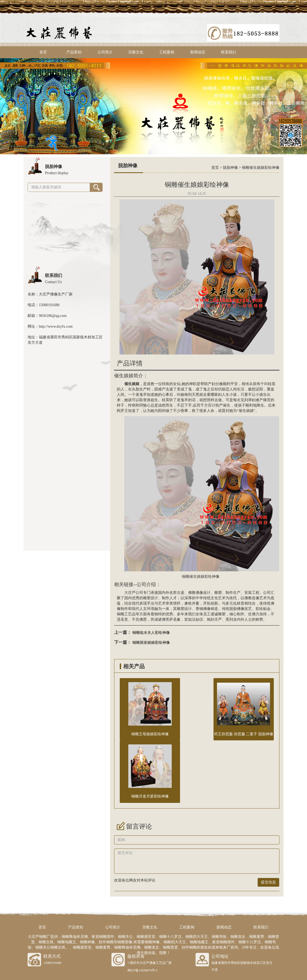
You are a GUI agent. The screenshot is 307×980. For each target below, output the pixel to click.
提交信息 (268, 882)
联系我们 (229, 52)
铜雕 (121, 614)
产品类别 (74, 52)
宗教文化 (136, 52)
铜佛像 (205, 609)
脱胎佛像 (237, 609)
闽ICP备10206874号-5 (143, 970)
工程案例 (167, 52)
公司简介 (105, 52)
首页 (43, 52)
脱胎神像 (230, 168)
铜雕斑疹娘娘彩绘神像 (151, 643)
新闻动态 (198, 52)
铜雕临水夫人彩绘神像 (151, 633)
